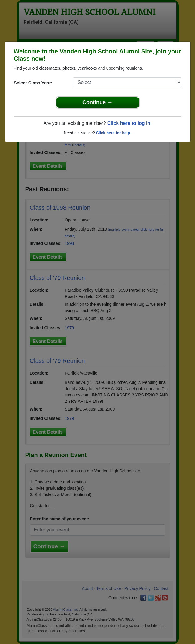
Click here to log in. (129, 123)
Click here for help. (113, 133)
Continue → (98, 102)
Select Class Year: (33, 83)
